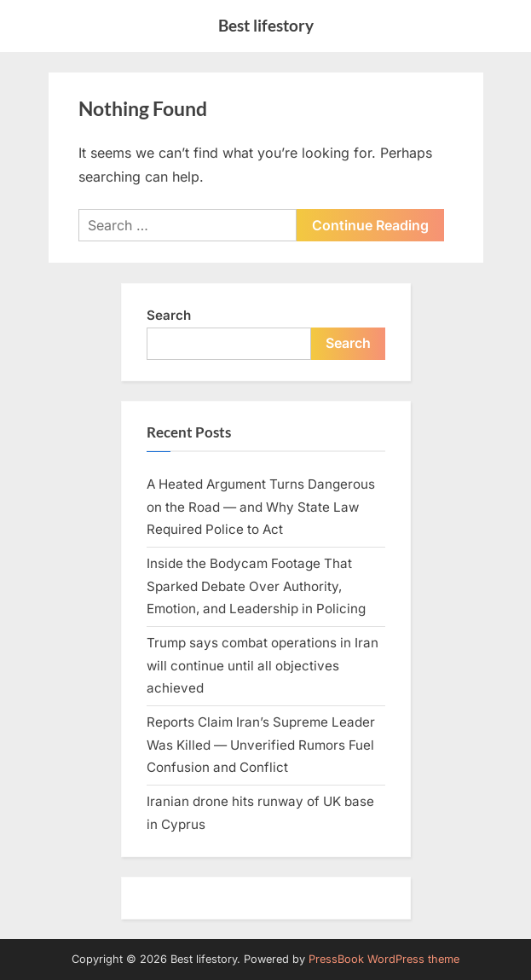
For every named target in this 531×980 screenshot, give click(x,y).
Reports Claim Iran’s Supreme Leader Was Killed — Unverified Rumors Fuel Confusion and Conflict (261, 745)
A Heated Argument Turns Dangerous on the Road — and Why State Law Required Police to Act (261, 507)
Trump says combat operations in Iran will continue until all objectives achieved (263, 665)
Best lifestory (266, 25)
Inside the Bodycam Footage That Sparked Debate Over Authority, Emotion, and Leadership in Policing (256, 586)
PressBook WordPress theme (384, 959)
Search (169, 315)
